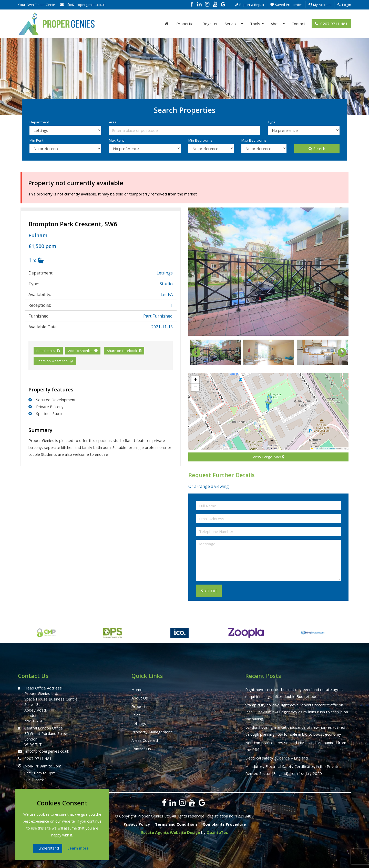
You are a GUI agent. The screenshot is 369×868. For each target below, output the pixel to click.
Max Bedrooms (254, 140)
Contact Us (141, 749)
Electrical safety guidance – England (276, 758)
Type (272, 122)
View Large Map (269, 457)
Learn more (78, 848)
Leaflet (315, 448)
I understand (48, 848)
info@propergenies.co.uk (83, 5)
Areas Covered (145, 740)
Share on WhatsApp (55, 361)
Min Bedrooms (200, 140)
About (278, 24)
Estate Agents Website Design (171, 832)
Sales (136, 715)
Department (39, 122)
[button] (268, 403)
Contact (298, 24)
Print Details (46, 351)
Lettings (139, 723)
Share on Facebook (124, 351)
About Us (140, 698)
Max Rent (116, 140)
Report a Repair (250, 5)
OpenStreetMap (330, 448)
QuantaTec (217, 832)
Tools (257, 24)
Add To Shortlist (80, 351)
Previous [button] (193, 352)
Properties (186, 24)
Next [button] (340, 352)
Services (234, 24)
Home (137, 689)
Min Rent (36, 140)
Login (344, 5)
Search (317, 149)
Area (113, 122)
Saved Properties (286, 5)
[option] (268, 272)
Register (210, 24)
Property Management (152, 732)
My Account (320, 5)
